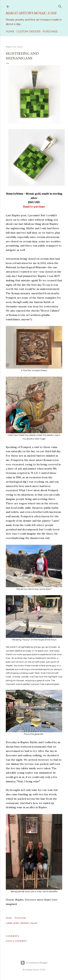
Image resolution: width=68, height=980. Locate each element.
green (16, 923)
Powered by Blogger (34, 963)
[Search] (60, 6)
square (34, 923)
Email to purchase (34, 207)
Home (10, 32)
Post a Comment (16, 941)
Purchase (50, 32)
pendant (25, 923)
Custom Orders (29, 32)
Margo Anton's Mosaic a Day (31, 13)
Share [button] (9, 918)
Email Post (20, 918)
